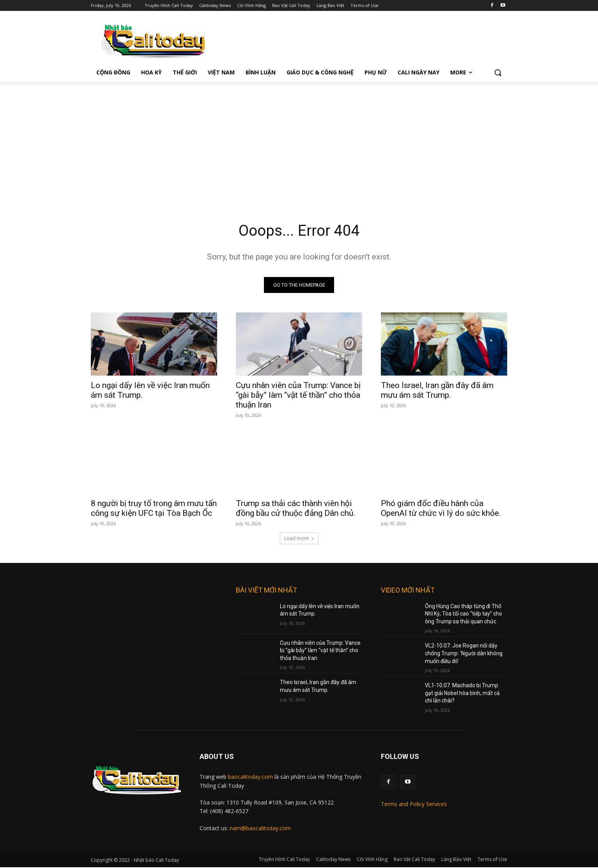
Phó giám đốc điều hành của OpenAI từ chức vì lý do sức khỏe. (441, 509)
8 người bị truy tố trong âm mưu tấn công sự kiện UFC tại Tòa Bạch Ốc (154, 509)
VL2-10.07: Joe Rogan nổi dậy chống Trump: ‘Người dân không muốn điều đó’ (464, 654)
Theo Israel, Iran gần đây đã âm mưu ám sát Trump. (437, 391)
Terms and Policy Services (414, 805)
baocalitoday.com (250, 777)
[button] (498, 72)
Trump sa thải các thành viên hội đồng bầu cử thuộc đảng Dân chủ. (296, 509)
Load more (299, 539)
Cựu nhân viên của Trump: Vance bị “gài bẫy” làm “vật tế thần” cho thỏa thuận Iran (298, 396)
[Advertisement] (299, 140)
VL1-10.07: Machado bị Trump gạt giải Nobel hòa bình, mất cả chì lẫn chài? (462, 694)
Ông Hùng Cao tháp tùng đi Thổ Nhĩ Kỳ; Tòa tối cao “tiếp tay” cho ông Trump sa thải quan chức (464, 615)
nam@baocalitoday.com (260, 829)
